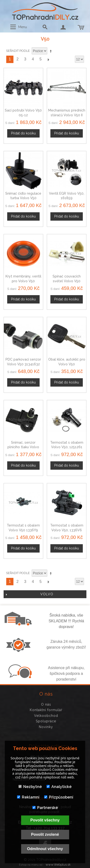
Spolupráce (46, 721)
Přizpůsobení (59, 797)
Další (48, 59)
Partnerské (45, 808)
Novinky (46, 727)
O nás (46, 704)
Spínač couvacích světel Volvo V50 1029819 (67, 281)
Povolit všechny (45, 820)
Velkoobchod (46, 716)
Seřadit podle (18, 51)
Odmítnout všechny (45, 849)
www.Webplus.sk (58, 865)
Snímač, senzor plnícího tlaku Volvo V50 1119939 (23, 447)
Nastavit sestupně (52, 51)
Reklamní (28, 797)
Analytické (59, 787)
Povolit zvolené (45, 834)
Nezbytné (30, 787)
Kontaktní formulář (46, 710)
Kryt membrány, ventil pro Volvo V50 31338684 (23, 281)
